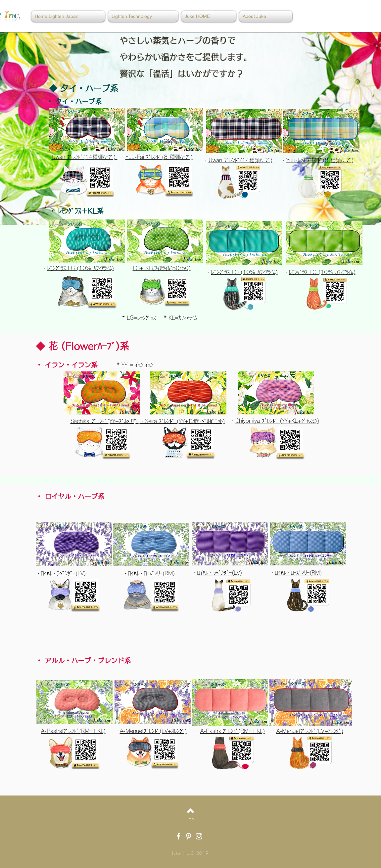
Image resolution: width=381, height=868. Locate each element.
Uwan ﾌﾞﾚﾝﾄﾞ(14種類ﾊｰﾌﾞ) (240, 160)
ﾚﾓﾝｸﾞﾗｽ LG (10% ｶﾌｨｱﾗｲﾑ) (244, 272)
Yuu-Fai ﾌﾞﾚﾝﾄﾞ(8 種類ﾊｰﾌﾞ (319, 160)
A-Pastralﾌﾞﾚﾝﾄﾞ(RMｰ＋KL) (73, 731)
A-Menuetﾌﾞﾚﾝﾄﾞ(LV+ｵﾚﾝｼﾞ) (153, 731)
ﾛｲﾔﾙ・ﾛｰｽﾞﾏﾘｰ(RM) (151, 573)
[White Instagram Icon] (199, 836)
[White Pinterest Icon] (189, 836)
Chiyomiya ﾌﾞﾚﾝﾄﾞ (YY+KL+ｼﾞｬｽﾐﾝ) (277, 421)
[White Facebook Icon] (178, 836)
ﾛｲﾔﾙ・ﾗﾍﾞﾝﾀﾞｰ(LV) (63, 573)
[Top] (190, 819)
